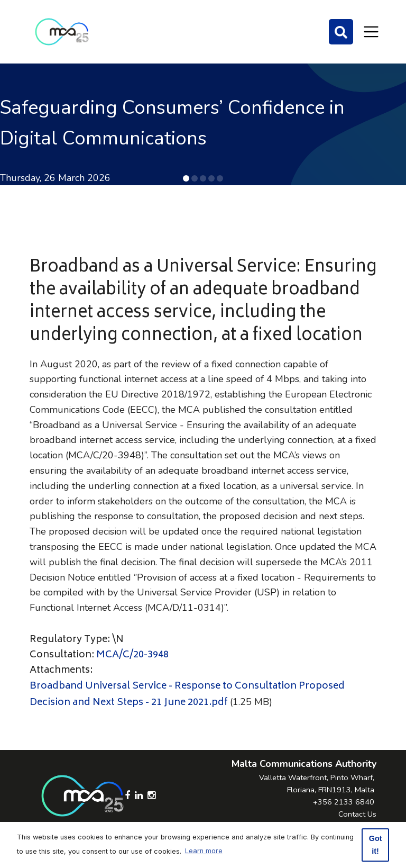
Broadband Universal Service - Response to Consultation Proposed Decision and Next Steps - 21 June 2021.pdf (187, 695)
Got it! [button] (376, 845)
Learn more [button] (204, 851)
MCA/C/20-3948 (132, 655)
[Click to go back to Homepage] (62, 32)
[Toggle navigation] (371, 32)
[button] (186, 178)
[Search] (341, 32)
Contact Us (357, 814)
